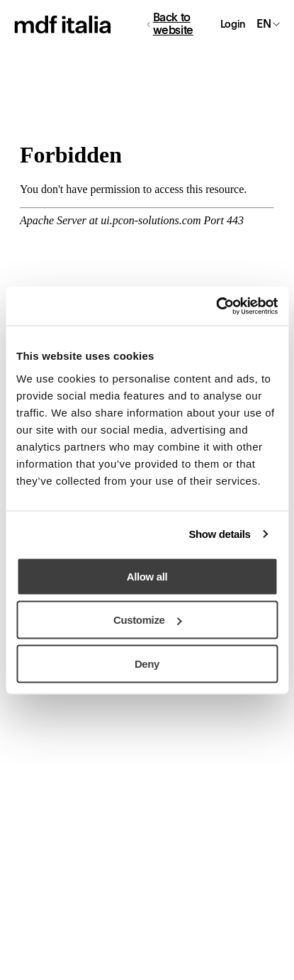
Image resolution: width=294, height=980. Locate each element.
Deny (147, 663)
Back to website (170, 24)
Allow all (147, 576)
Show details (219, 534)
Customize (148, 620)
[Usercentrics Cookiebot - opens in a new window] (216, 306)
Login (233, 24)
